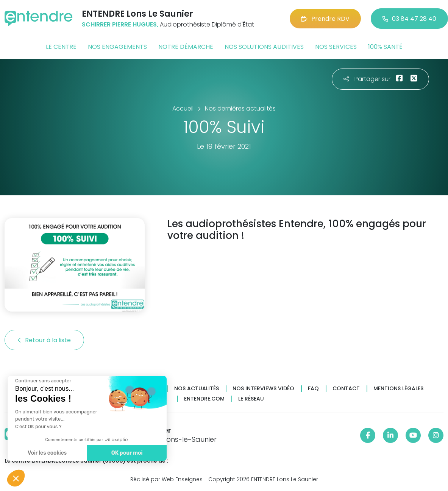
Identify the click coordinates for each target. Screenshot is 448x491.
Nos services (336, 47)
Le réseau (251, 399)
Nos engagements (117, 47)
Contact (346, 389)
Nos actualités (197, 389)
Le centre (61, 47)
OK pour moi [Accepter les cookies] (127, 453)
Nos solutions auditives (264, 47)
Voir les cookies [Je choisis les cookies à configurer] (47, 453)
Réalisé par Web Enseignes (166, 479)
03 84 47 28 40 (409, 19)
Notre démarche (186, 47)
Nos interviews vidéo (263, 389)
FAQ (313, 389)
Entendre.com (204, 399)
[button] (16, 478)
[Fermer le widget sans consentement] (43, 381)
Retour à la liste (44, 340)
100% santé (385, 47)
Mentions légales (398, 389)
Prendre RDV (325, 19)
